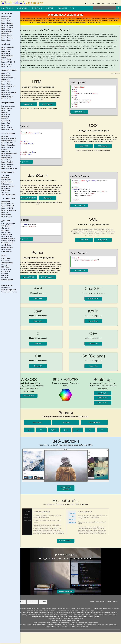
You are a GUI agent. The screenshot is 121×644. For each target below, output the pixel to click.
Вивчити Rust (6, 123)
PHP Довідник (6, 232)
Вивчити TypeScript (8, 129)
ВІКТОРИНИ (42, 603)
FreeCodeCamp (89, 626)
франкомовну (28, 22)
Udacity (115, 626)
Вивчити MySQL (7, 76)
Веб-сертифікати (7, 182)
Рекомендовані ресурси (9, 292)
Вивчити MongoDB (7, 97)
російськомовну (39, 22)
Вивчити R (5, 119)
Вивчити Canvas (7, 36)
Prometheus (93, 628)
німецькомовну (111, 20)
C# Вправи (5, 278)
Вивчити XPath (6, 214)
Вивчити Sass (6, 40)
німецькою (89, 612)
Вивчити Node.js (7, 84)
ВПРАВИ (51, 8)
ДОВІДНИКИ (23, 8)
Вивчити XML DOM (8, 206)
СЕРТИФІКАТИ (29, 603)
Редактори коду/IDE (8, 186)
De (116, 78)
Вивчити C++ (6, 115)
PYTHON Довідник (55, 280)
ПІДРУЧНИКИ (8, 8)
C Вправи (5, 273)
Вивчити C (5, 112)
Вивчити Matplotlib (7, 162)
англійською (74, 612)
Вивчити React (6, 49)
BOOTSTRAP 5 (104, 404)
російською (107, 612)
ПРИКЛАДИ (38, 8)
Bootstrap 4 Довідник (8, 241)
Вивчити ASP (6, 82)
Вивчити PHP (6, 80)
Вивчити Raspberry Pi (8, 86)
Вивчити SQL (6, 73)
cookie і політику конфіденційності (105, 618)
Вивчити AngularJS (8, 56)
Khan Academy (71, 626)
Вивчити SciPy (6, 160)
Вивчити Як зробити (8, 38)
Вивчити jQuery (6, 51)
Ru (119, 78)
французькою (97, 612)
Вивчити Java (6, 110)
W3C (86, 628)
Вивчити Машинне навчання (7, 148)
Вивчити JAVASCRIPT (36, 203)
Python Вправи (6, 269)
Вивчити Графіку (7, 32)
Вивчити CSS (6, 19)
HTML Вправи (6, 258)
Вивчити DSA (6, 151)
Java (83, 431)
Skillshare (80, 626)
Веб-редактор (6, 184)
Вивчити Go (5, 125)
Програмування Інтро (8, 106)
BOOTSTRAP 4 (104, 399)
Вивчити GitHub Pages (9, 93)
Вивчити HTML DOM (8, 62)
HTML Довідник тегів (8, 224)
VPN (72, 8)
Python (59, 431)
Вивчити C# (5, 117)
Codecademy (51, 626)
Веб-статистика (6, 180)
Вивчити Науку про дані (9, 154)
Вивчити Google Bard (8, 145)
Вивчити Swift (6, 88)
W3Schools (26, 626)
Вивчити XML (6, 202)
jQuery (71, 431)
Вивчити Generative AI (9, 139)
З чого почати (6, 176)
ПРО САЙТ (100, 603)
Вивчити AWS (6, 99)
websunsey (80, 622)
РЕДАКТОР (63, 8)
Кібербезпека (6, 190)
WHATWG (80, 628)
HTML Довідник (55, 108)
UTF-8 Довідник (7, 251)
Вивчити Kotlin (6, 121)
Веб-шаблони (6, 178)
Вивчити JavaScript (8, 47)
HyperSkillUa (5, 288)
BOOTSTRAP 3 (104, 394)
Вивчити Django (7, 127)
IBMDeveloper (64, 628)
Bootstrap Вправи (7, 280)
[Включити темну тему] (119, 8)
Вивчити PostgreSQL (8, 78)
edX (64, 626)
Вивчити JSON (6, 58)
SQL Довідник (6, 230)
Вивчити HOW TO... (71, 542)
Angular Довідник (7, 247)
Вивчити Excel (6, 166)
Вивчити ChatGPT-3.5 (8, 141)
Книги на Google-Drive (9, 290)
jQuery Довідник (7, 234)
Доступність (5, 193)
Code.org (48, 628)
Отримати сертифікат (71, 592)
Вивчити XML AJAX (8, 204)
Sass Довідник (6, 249)
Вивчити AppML (7, 64)
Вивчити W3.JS (6, 66)
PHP (46, 431)
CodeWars (73, 628)
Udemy (43, 626)
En (112, 78)
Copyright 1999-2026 (59, 620)
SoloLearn (55, 628)
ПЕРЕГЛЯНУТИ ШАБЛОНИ (71, 489)
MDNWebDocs (35, 626)
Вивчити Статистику (8, 164)
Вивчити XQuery (7, 217)
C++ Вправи (5, 276)
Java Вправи (6, 271)
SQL (34, 431)
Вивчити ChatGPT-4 (8, 143)
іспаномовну (102, 20)
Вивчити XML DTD (7, 208)
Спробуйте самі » (84, 115)
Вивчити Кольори (7, 27)
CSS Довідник (6, 226)
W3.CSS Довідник (7, 243)
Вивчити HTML (6, 17)
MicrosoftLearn (100, 626)
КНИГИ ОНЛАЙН (112, 603)
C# (107, 431)
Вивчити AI (5, 137)
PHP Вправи (5, 267)
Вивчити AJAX (6, 60)
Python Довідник (7, 237)
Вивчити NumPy (7, 156)
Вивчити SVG (6, 34)
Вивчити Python (7, 108)
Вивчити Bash (6, 95)
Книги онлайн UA (7, 286)
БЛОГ (92, 603)
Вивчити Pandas (7, 158)
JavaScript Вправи (7, 263)
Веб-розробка (6, 188)
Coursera (59, 626)
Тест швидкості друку (8, 195)
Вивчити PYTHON (36, 280)
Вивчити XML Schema (9, 210)
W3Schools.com (79, 18)
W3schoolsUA (23, 3)
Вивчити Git (5, 90)
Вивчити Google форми (9, 168)
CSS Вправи (5, 261)
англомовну (94, 20)
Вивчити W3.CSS (7, 25)
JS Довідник (5, 228)
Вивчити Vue (6, 54)
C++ (95, 431)
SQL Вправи (5, 265)
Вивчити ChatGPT (96, 301)
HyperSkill (109, 626)
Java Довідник (6, 245)
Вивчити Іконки (6, 29)
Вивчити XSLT (6, 212)
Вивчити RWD (6, 21)
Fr (118, 78)
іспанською (82, 612)
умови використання (87, 618)
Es (114, 78)
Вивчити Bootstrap (7, 23)
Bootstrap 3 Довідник (8, 239)
